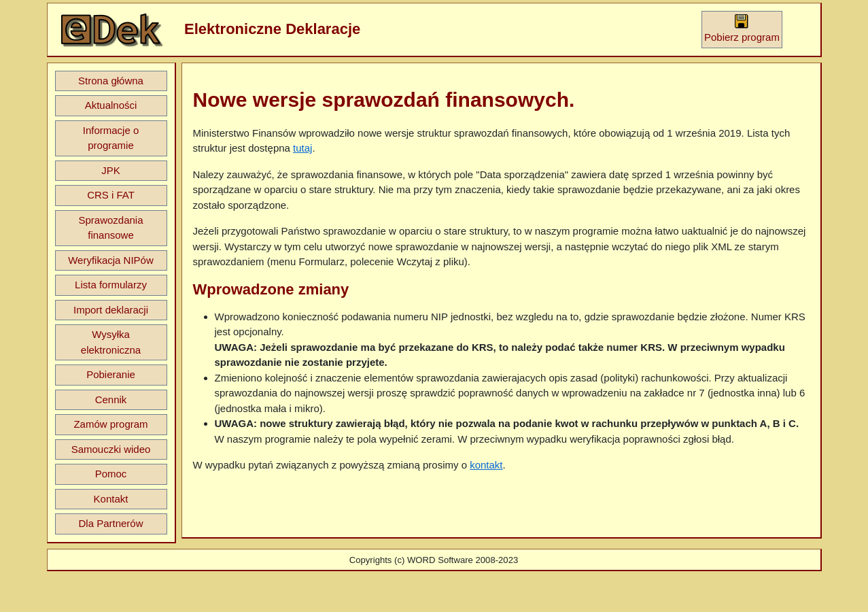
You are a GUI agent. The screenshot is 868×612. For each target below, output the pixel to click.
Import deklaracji (111, 310)
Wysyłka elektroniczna (111, 342)
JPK (111, 170)
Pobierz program (742, 28)
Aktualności (111, 105)
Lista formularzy (111, 285)
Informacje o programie (111, 138)
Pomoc (111, 474)
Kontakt (111, 499)
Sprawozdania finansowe (110, 228)
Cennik (111, 400)
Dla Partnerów (110, 523)
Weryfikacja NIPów (111, 260)
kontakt (486, 465)
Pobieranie (111, 374)
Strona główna (111, 81)
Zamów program (110, 424)
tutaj (302, 148)
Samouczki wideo (111, 449)
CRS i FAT (111, 195)
